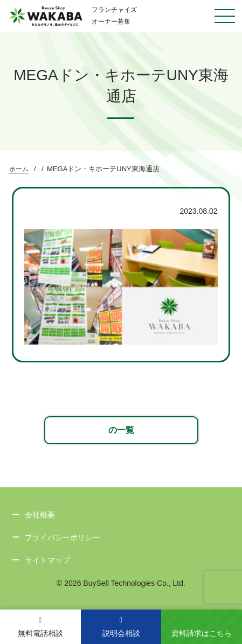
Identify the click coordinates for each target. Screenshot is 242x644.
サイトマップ (47, 560)
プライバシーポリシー (63, 537)
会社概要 (40, 515)
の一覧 (121, 430)
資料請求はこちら (202, 633)
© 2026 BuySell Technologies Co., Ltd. (121, 583)
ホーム (19, 169)
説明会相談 (121, 627)
